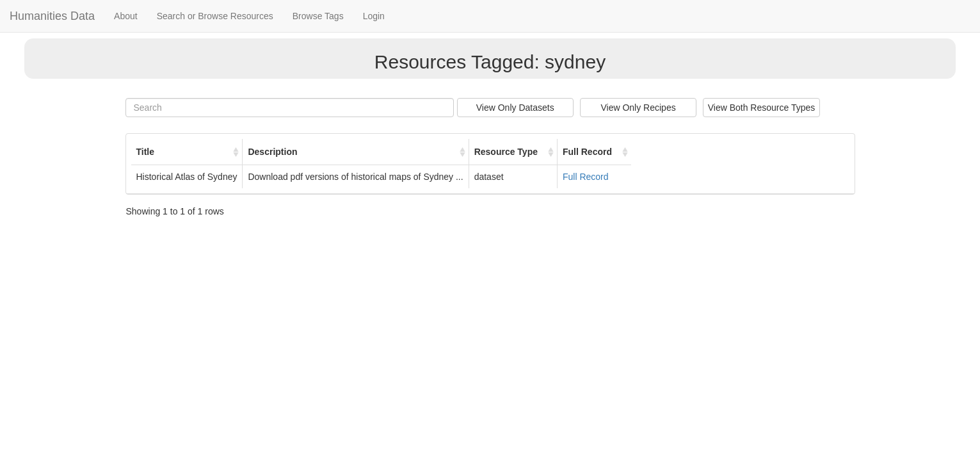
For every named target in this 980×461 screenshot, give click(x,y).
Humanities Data (52, 16)
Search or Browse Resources (215, 16)
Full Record (586, 177)
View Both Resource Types (762, 108)
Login (374, 16)
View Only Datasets (515, 108)
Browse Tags (318, 16)
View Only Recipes (638, 108)
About (126, 16)
